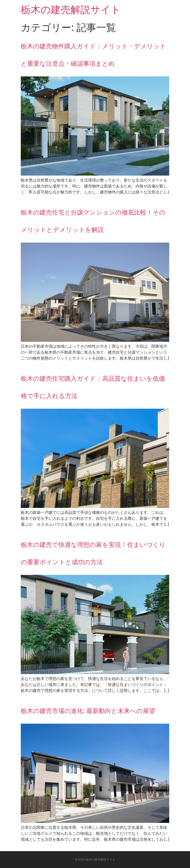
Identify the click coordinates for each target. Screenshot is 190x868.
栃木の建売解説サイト (71, 10)
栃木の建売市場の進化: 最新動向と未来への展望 (88, 711)
